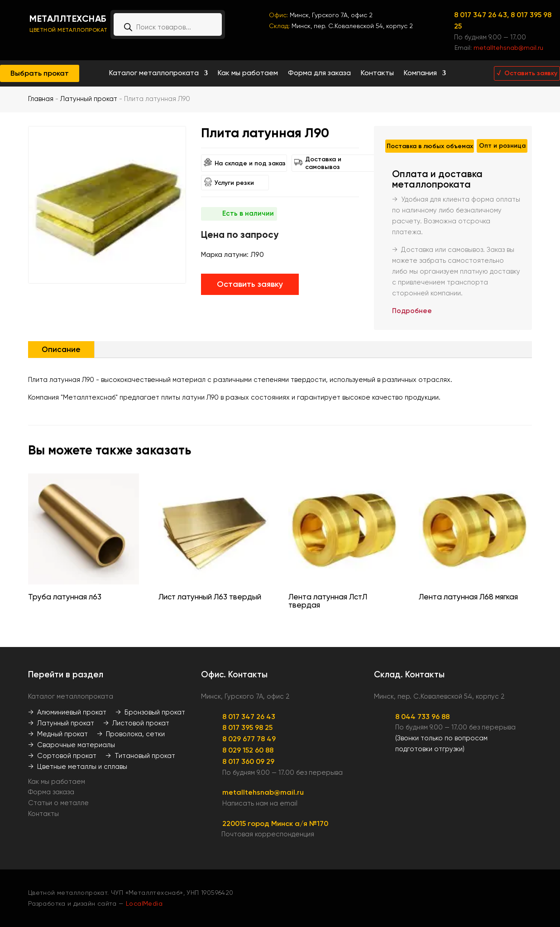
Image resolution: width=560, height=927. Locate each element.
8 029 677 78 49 (249, 739)
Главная (41, 99)
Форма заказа (51, 792)
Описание (61, 349)
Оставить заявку (250, 284)
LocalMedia (144, 903)
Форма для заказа (319, 73)
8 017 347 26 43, (482, 15)
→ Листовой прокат (136, 723)
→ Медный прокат (58, 734)
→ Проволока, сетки (131, 734)
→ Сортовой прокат (62, 756)
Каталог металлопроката (154, 73)
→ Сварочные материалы (72, 745)
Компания (420, 73)
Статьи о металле (58, 803)
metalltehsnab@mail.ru (508, 48)
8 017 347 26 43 (249, 717)
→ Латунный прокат (61, 723)
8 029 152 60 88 (248, 750)
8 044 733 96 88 (422, 717)
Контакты (377, 73)
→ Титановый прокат (140, 756)
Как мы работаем (248, 73)
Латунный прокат (89, 99)
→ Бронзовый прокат (150, 712)
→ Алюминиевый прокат (67, 712)
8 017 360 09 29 (248, 761)
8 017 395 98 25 (247, 727)
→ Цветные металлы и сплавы (78, 767)
